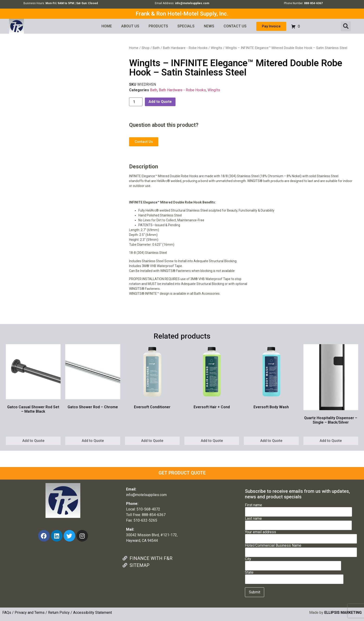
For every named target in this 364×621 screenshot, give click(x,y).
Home (134, 48)
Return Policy (59, 613)
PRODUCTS (158, 26)
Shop (146, 48)
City (293, 562)
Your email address (301, 536)
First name (299, 509)
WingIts (216, 48)
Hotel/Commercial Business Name (301, 549)
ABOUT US (130, 26)
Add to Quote (160, 102)
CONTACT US (235, 26)
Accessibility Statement (93, 613)
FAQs (7, 613)
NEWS (209, 26)
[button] (346, 26)
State (294, 576)
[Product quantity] (136, 102)
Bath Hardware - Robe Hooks (185, 48)
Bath (156, 48)
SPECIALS (186, 26)
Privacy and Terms (30, 613)
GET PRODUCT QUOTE (182, 473)
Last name (298, 522)
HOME (107, 26)
